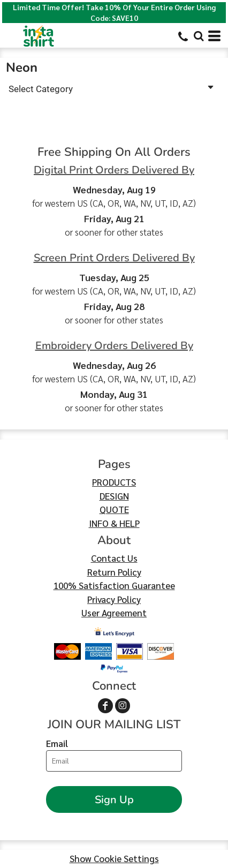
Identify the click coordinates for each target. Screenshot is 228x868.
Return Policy (114, 572)
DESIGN (114, 496)
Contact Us (114, 558)
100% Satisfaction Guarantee (114, 585)
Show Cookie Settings (114, 858)
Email (57, 743)
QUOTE (114, 509)
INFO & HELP (114, 523)
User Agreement (114, 613)
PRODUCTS (114, 482)
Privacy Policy (114, 599)
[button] (199, 36)
